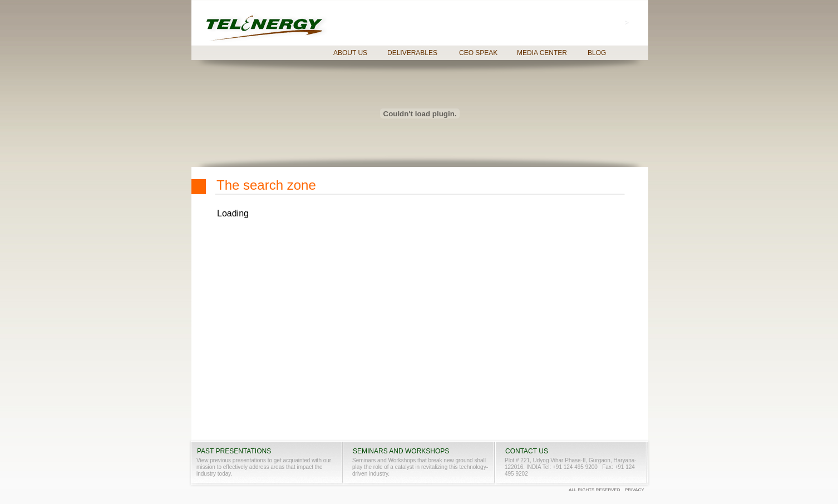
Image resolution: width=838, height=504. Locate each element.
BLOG (597, 53)
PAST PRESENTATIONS (234, 451)
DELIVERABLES (412, 53)
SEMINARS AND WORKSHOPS (401, 451)
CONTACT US (527, 451)
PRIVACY (635, 490)
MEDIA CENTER (542, 53)
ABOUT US (350, 53)
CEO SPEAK (478, 53)
